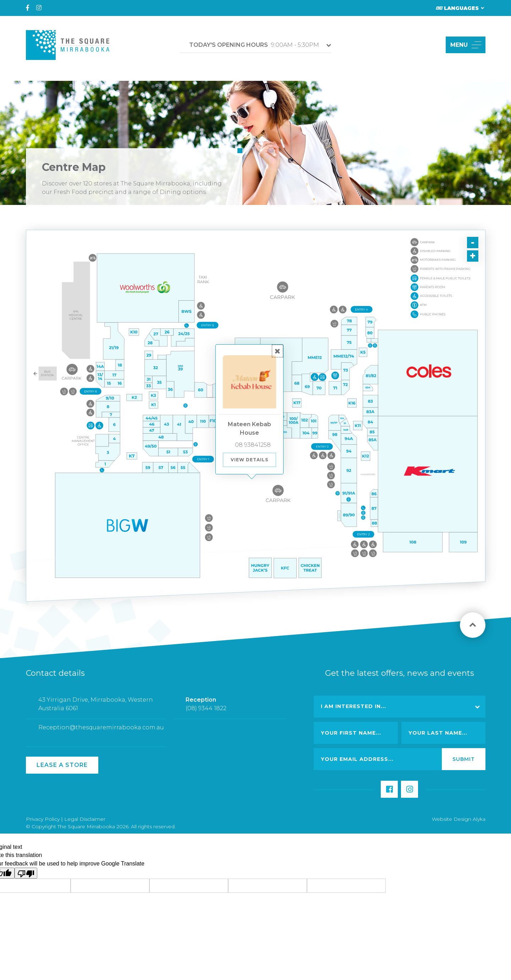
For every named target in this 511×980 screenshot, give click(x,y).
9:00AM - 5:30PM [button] (254, 45)
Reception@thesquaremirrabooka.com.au (101, 733)
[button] (432, 45)
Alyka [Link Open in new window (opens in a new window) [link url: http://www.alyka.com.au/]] (479, 819)
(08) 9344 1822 (206, 713)
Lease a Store (62, 765)
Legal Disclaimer (85, 819)
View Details (249, 460)
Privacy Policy (43, 819)
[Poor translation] (26, 873)
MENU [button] (466, 45)
